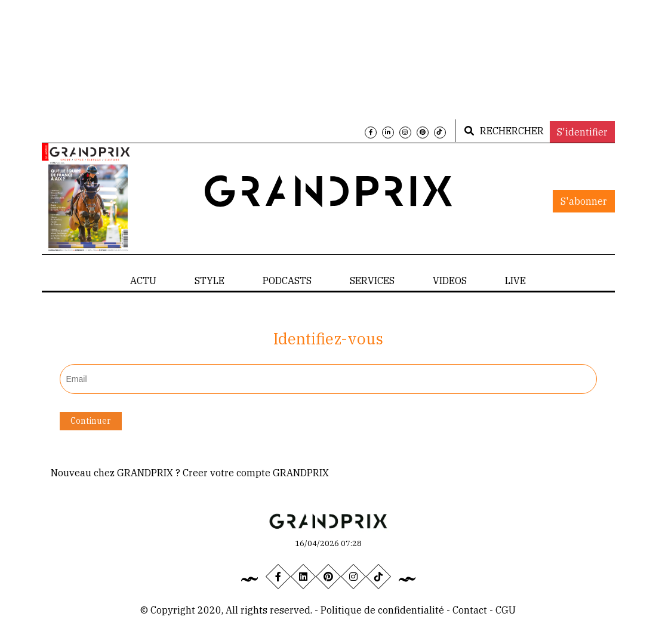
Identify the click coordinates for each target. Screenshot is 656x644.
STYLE (210, 281)
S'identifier (582, 132)
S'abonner (584, 201)
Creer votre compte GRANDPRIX (256, 473)
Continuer (91, 421)
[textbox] (328, 379)
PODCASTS (287, 281)
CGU (506, 610)
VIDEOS (450, 281)
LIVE (515, 281)
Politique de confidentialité (382, 610)
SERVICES (372, 281)
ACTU (143, 281)
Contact (471, 610)
